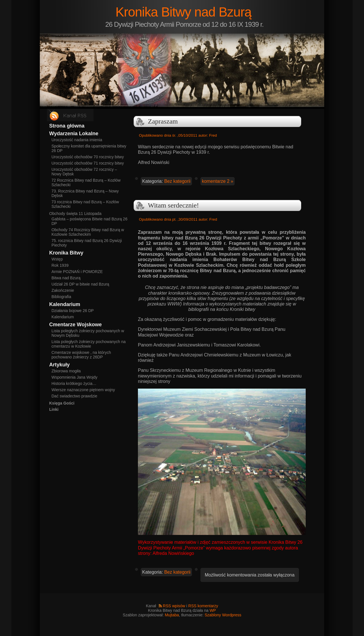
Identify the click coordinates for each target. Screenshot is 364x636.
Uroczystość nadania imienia (77, 140)
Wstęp (57, 259)
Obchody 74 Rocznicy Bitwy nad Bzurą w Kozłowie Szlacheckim (88, 232)
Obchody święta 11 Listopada (75, 214)
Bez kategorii (177, 181)
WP (213, 610)
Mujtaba (172, 615)
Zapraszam (163, 121)
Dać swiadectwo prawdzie (74, 396)
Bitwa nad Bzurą (66, 278)
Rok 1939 (60, 265)
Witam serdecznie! (173, 205)
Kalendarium (63, 317)
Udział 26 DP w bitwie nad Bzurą (80, 284)
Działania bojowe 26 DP (73, 311)
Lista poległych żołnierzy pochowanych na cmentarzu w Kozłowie (89, 344)
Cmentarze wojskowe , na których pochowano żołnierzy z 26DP (81, 355)
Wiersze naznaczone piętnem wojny (83, 390)
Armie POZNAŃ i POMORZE (77, 272)
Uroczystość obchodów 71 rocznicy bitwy (88, 163)
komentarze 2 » (218, 181)
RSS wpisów (174, 606)
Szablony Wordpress (223, 615)
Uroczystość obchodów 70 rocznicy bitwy (88, 157)
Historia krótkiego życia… (74, 383)
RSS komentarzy (203, 606)
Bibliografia (61, 297)
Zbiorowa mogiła (66, 371)
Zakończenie (63, 290)
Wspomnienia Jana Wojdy (75, 377)
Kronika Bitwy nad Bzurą (183, 12)
